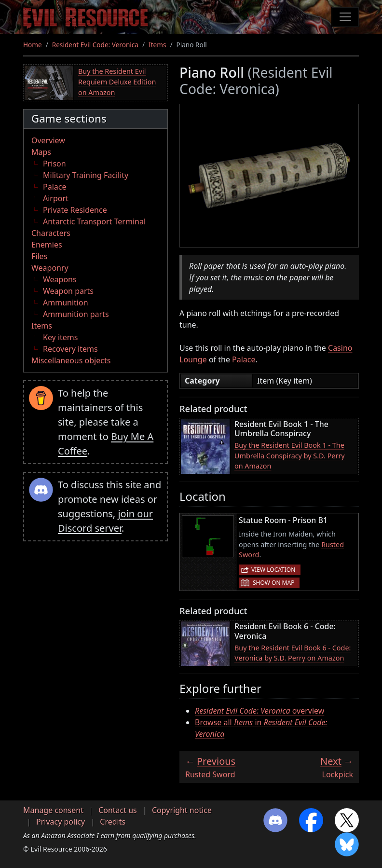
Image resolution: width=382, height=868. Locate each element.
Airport (56, 198)
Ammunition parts (76, 314)
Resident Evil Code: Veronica (95, 45)
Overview (48, 140)
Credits (113, 822)
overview (259, 711)
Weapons (60, 279)
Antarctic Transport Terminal (94, 221)
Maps (41, 152)
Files (39, 256)
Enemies (47, 245)
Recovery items (70, 349)
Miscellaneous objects (71, 360)
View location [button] (273, 570)
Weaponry (50, 268)
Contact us (118, 810)
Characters (51, 233)
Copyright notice (182, 810)
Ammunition (66, 303)
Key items (60, 337)
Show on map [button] (273, 583)
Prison (55, 164)
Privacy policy (61, 822)
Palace (55, 187)
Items (157, 45)
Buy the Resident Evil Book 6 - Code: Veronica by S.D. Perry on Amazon (293, 653)
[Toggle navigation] (345, 17)
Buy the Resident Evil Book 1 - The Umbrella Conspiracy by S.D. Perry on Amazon (290, 455)
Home (33, 45)
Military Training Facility (86, 175)
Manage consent (53, 810)
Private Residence (75, 210)
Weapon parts (68, 291)
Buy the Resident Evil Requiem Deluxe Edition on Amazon (117, 82)
